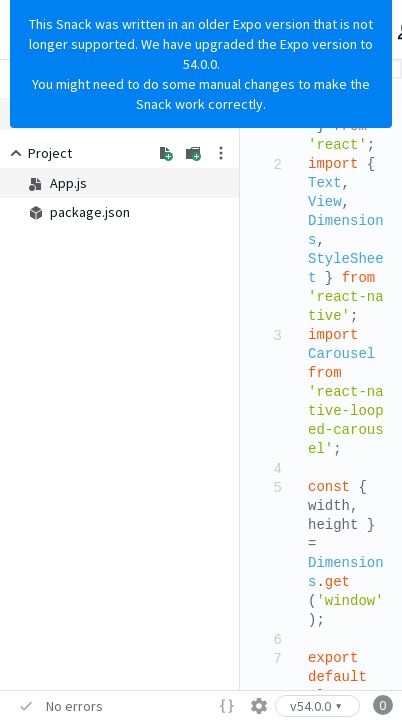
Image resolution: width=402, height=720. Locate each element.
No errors (74, 706)
